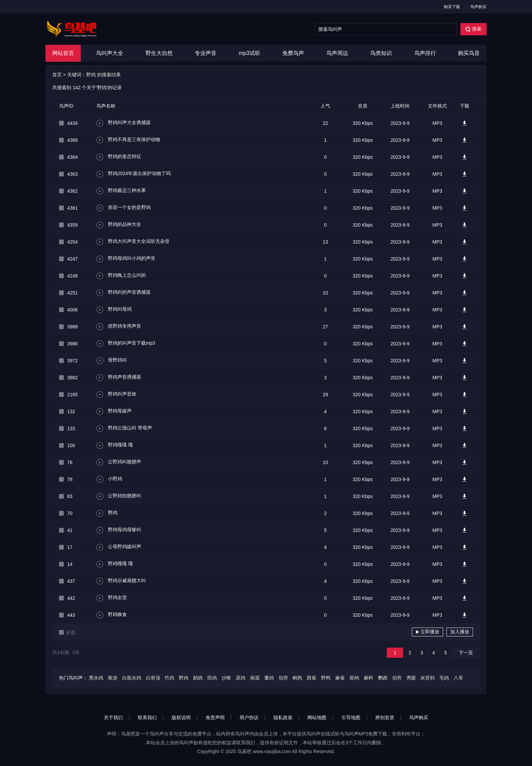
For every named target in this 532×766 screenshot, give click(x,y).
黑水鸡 (96, 678)
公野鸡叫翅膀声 (119, 462)
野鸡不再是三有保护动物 (128, 140)
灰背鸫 (427, 678)
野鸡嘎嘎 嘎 (115, 445)
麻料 (368, 678)
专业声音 (206, 53)
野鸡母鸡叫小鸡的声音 (126, 259)
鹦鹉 (383, 678)
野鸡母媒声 (114, 411)
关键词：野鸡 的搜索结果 (94, 75)
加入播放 (460, 632)
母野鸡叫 (112, 361)
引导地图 (351, 717)
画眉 (255, 678)
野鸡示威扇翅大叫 (121, 581)
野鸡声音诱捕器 (119, 378)
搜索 (473, 29)
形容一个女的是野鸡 (123, 208)
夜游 (113, 678)
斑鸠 (354, 678)
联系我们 (147, 717)
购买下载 (452, 7)
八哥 (458, 678)
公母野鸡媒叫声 (119, 547)
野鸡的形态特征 (119, 157)
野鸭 (326, 678)
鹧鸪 (198, 678)
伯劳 (283, 678)
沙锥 (226, 678)
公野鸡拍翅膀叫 (119, 496)
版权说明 (181, 717)
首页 (57, 75)
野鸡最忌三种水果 (121, 191)
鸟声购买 (478, 7)
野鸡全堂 (112, 598)
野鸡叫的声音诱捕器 (123, 293)
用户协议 (249, 717)
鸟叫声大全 (110, 53)
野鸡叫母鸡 (114, 310)
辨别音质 (385, 717)
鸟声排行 (425, 53)
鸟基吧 (244, 751)
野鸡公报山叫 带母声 (124, 428)
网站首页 (63, 53)
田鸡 (212, 678)
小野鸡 (109, 479)
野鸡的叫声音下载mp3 (126, 344)
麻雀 (340, 678)
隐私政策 (283, 717)
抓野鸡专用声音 (119, 327)
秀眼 (411, 678)
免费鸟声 (293, 53)
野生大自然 (159, 53)
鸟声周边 (337, 53)
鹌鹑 (297, 678)
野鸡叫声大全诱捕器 (123, 123)
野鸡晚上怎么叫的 (121, 276)
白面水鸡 (132, 678)
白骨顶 (153, 678)
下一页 (466, 653)
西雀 (311, 678)
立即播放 (427, 632)
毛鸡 (444, 678)
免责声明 (215, 717)
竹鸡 (169, 678)
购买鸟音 (469, 53)
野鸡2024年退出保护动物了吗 (134, 174)
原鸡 (241, 678)
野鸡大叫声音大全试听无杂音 (133, 242)
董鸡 (269, 678)
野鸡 (107, 513)
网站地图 (317, 717)
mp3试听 (250, 53)
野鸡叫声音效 (116, 395)
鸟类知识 (381, 53)
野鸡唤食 (112, 615)
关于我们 (113, 717)
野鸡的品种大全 (119, 225)
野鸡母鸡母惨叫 (119, 530)
